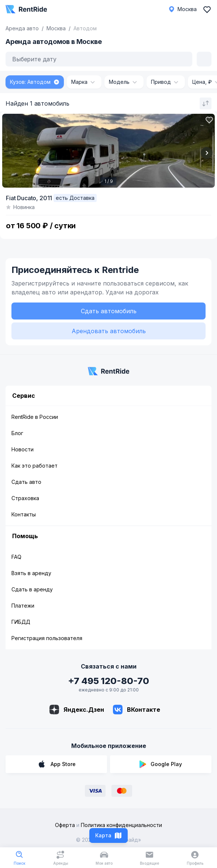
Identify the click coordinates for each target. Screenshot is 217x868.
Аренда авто (22, 28)
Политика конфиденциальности (121, 825)
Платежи (23, 606)
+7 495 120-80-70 (108, 681)
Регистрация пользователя (47, 638)
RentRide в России (35, 417)
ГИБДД (21, 622)
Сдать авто (26, 482)
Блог (17, 433)
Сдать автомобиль (109, 311)
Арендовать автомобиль (109, 331)
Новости (23, 449)
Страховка (25, 498)
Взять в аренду (31, 573)
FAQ (16, 557)
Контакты (24, 514)
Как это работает (35, 466)
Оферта (65, 825)
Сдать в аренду (32, 589)
